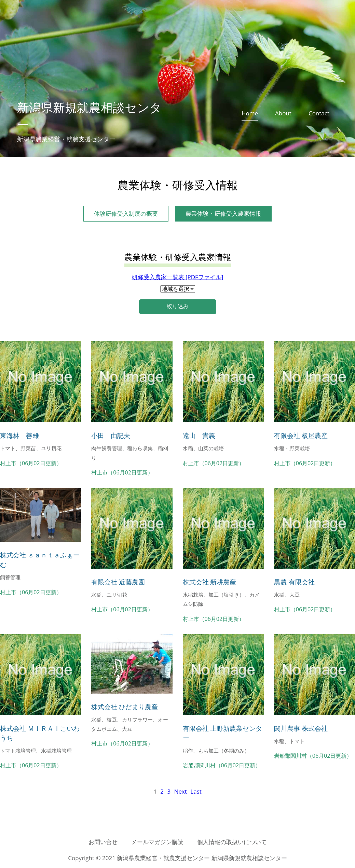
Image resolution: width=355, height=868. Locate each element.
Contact (319, 113)
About (283, 113)
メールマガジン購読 (157, 842)
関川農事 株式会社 (301, 728)
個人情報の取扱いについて (232, 842)
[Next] (181, 791)
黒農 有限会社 (294, 582)
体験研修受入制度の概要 (126, 214)
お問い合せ (103, 842)
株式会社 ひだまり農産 (125, 707)
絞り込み (178, 306)
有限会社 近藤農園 (118, 582)
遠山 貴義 (199, 435)
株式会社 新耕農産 (210, 582)
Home (250, 113)
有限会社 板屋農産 (301, 435)
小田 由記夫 (111, 435)
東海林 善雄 (19, 435)
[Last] (196, 791)
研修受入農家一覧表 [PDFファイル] (178, 277)
